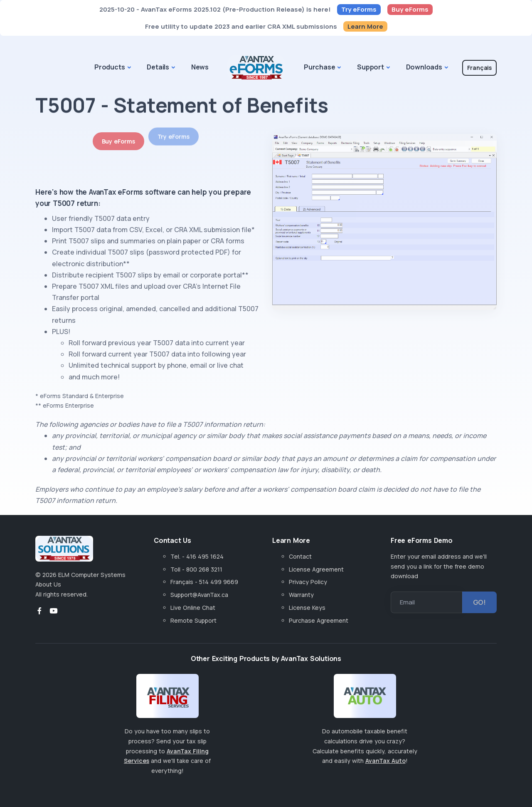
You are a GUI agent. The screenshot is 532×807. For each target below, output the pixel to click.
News (200, 67)
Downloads (424, 67)
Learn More (365, 26)
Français (479, 68)
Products (110, 67)
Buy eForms (410, 9)
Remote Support (193, 620)
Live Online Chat (193, 608)
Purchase (319, 67)
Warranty (301, 595)
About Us (48, 584)
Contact (300, 556)
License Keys (307, 608)
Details (158, 67)
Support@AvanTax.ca (199, 595)
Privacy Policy (308, 582)
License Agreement (316, 569)
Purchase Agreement (319, 620)
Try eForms (359, 9)
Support (371, 67)
